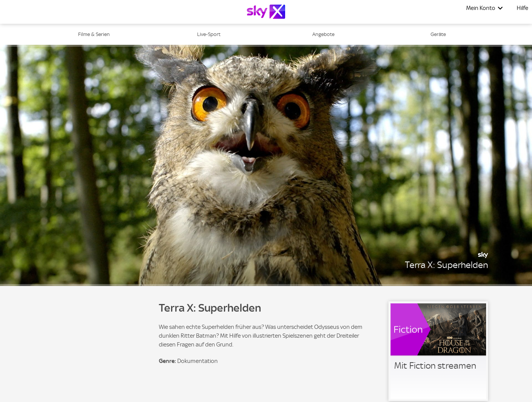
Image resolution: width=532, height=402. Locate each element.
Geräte (438, 34)
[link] (438, 351)
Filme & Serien (94, 34)
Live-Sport (209, 34)
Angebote (323, 34)
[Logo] (266, 12)
